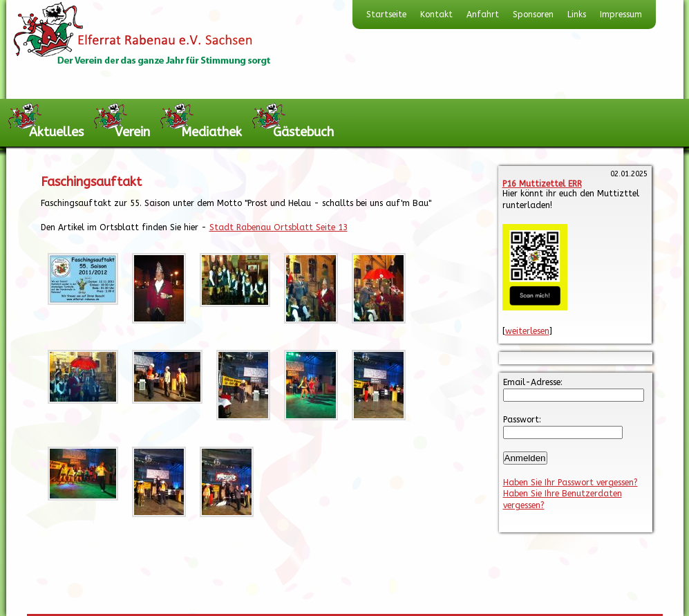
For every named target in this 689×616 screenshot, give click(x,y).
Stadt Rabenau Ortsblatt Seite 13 (279, 227)
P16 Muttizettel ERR (542, 184)
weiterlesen (527, 331)
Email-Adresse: (533, 382)
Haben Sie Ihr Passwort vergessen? (570, 483)
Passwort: (522, 420)
